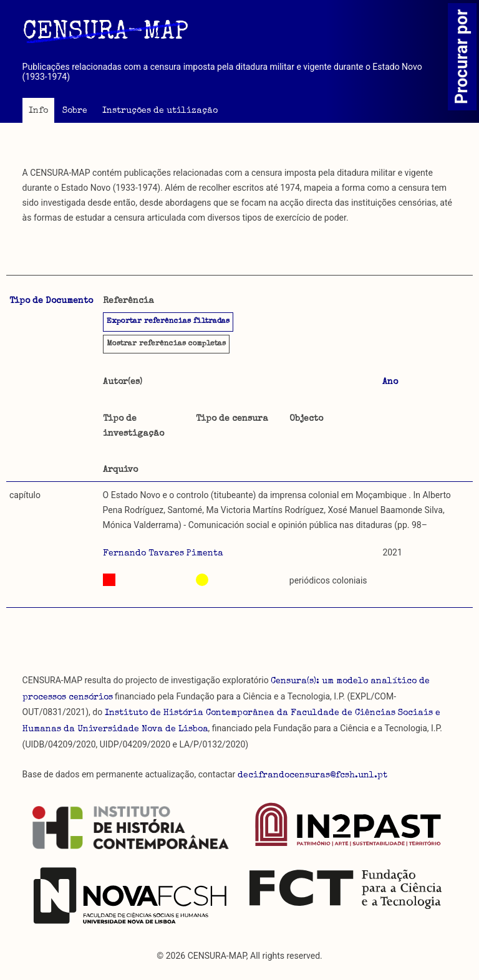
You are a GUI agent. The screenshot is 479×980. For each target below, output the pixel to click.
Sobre (75, 111)
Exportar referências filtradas (168, 322)
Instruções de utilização (160, 111)
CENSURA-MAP (105, 33)
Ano (390, 382)
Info (38, 111)
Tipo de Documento (51, 301)
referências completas (166, 344)
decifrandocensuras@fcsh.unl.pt (312, 776)
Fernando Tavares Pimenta (163, 554)
